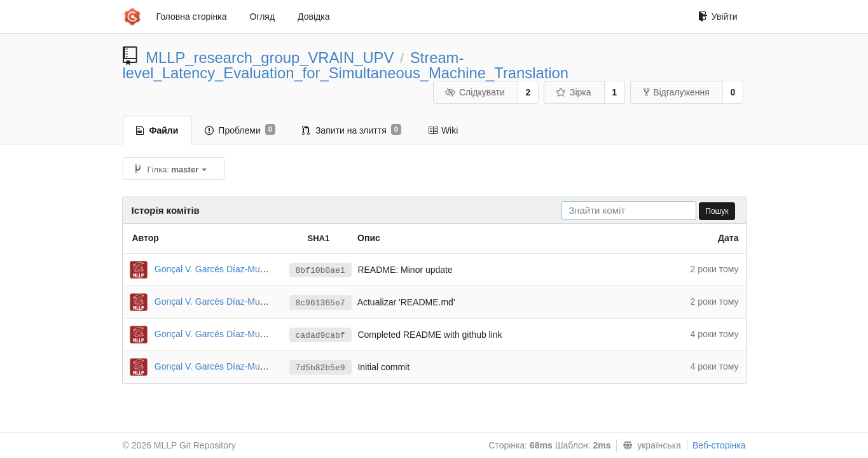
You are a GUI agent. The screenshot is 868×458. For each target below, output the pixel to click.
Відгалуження (677, 92)
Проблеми (240, 130)
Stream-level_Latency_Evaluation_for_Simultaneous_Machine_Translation (346, 65)
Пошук (717, 211)
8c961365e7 (320, 303)
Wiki (443, 130)
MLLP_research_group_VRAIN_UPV (270, 58)
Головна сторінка (192, 17)
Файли (157, 130)
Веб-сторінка (719, 445)
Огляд (262, 17)
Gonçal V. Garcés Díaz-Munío (213, 269)
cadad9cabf (320, 336)
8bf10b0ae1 (320, 271)
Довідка (313, 17)
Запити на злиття (352, 130)
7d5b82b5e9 (320, 368)
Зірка (573, 92)
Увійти (718, 17)
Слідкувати (474, 92)
